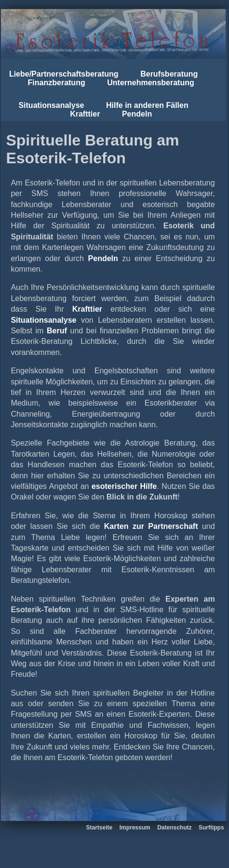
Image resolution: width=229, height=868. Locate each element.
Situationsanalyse (51, 105)
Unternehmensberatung (150, 83)
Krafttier (85, 114)
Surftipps (211, 828)
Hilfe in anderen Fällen (147, 105)
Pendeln (137, 114)
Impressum (135, 828)
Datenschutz (174, 828)
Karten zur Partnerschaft (151, 526)
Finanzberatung (57, 83)
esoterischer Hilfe (124, 486)
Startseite (100, 828)
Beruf (57, 331)
